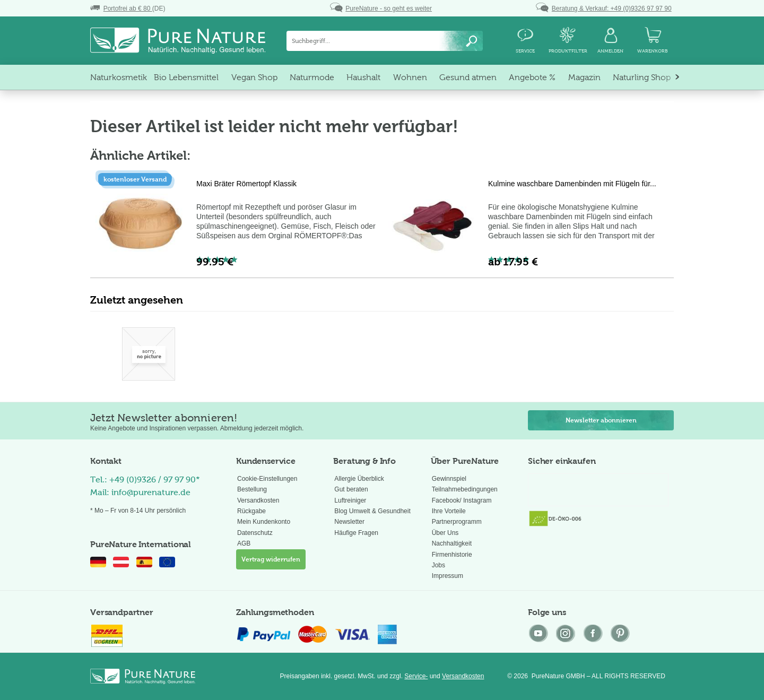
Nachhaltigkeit (452, 543)
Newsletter (349, 522)
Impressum (448, 576)
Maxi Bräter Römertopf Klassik (246, 184)
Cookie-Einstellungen (267, 479)
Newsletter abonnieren (601, 420)
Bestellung (252, 489)
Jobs (439, 565)
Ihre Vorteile (449, 511)
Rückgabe (251, 511)
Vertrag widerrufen (271, 559)
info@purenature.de (151, 492)
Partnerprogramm (457, 522)
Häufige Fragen (356, 533)
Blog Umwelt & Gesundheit (372, 511)
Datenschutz (255, 533)
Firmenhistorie (452, 555)
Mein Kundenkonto (264, 522)
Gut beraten (351, 489)
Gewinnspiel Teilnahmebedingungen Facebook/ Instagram (465, 490)
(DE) (128, 8)
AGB (244, 543)
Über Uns (445, 533)
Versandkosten (258, 500)
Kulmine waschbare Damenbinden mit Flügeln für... (572, 184)
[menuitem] (385, 41)
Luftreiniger (350, 500)
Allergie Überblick (359, 479)
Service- (416, 676)
